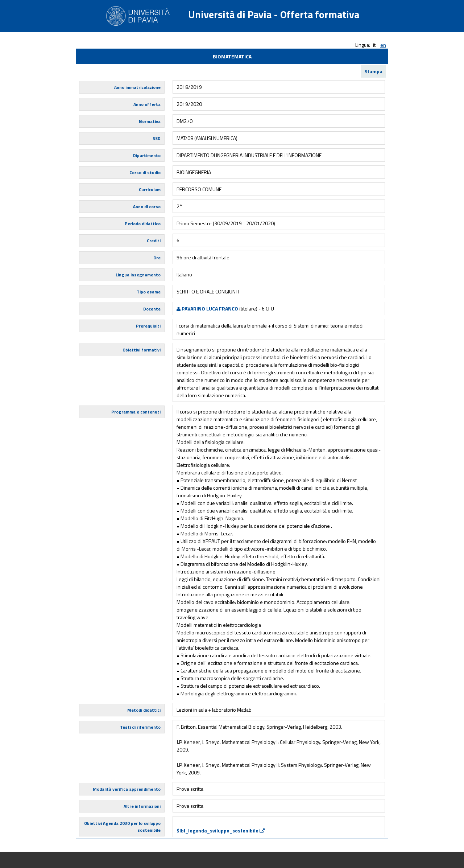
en (383, 45)
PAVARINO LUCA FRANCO (207, 308)
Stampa (373, 71)
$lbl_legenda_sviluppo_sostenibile (221, 830)
